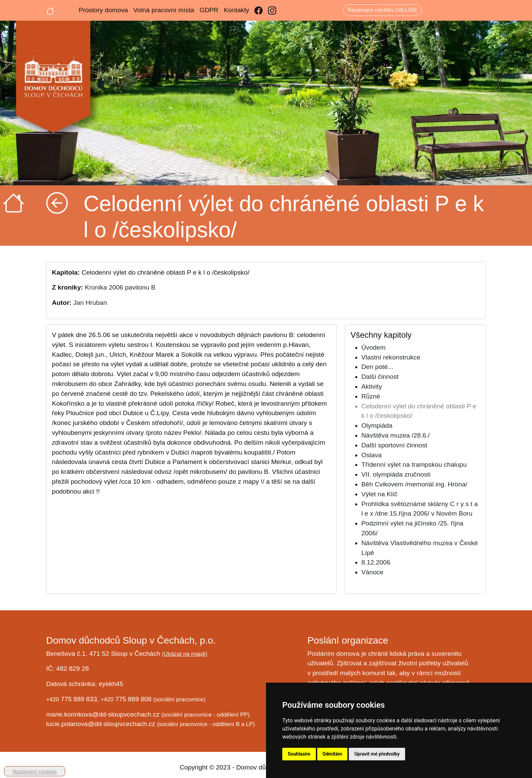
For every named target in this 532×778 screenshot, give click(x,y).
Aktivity (372, 386)
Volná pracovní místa (164, 10)
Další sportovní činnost (394, 445)
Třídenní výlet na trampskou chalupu (414, 465)
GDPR (209, 10)
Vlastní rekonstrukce (391, 357)
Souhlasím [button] (299, 754)
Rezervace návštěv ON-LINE (382, 10)
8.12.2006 (376, 562)
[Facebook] (259, 10)
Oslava (372, 455)
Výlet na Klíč (379, 494)
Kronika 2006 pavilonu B (120, 287)
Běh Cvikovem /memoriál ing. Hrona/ (414, 484)
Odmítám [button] (332, 754)
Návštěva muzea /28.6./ (396, 435)
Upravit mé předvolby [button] (377, 754)
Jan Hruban (90, 303)
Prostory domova (103, 10)
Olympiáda (377, 425)
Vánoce (372, 572)
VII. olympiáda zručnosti (396, 474)
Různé (371, 396)
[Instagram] (272, 10)
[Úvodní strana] (50, 10)
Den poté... (377, 367)
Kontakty (237, 10)
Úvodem (373, 347)
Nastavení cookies (35, 772)
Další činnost (380, 377)
